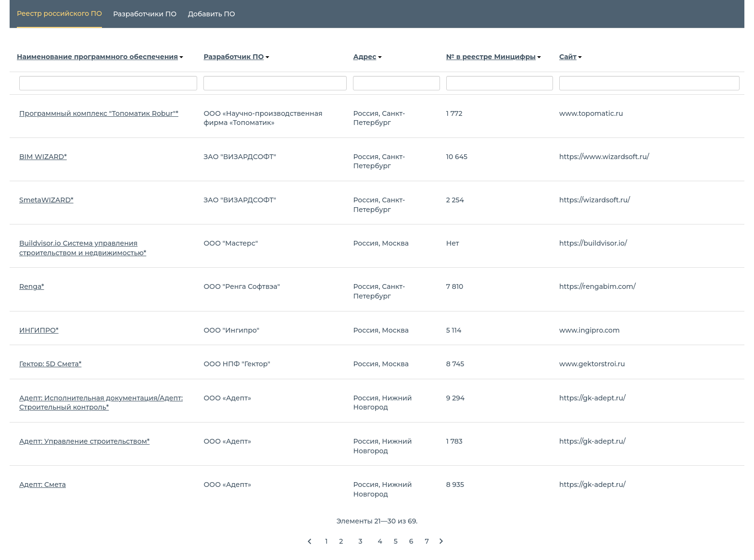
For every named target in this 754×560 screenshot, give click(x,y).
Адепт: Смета (43, 485)
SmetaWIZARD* (46, 200)
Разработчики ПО (145, 14)
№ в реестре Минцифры (494, 57)
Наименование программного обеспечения (100, 57)
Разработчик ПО (236, 57)
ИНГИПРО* (39, 330)
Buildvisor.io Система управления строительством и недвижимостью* (83, 248)
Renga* (32, 286)
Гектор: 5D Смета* (50, 364)
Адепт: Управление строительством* (84, 441)
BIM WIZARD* (43, 157)
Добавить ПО (212, 14)
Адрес (367, 57)
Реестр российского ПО (59, 13)
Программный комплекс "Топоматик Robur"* (99, 113)
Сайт (571, 57)
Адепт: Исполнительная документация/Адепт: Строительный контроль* (101, 403)
